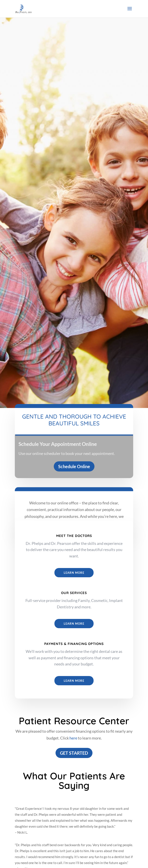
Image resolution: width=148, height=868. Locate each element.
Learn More (74, 573)
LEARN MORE (74, 624)
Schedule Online (74, 466)
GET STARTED (74, 753)
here (73, 738)
